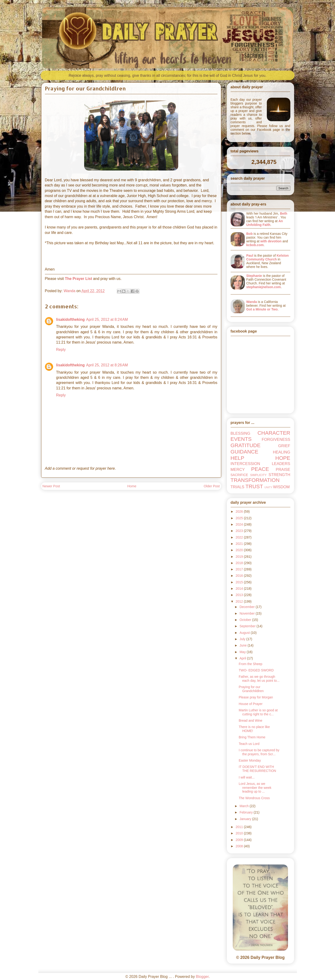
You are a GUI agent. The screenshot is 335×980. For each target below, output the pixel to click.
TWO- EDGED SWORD (256, 670)
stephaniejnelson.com (264, 287)
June (244, 645)
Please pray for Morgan (256, 697)
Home (132, 486)
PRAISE (283, 470)
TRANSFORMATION (255, 480)
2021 (240, 544)
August (245, 633)
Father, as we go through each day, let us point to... (259, 679)
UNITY (268, 487)
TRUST (254, 486)
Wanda (252, 302)
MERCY (238, 470)
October (246, 620)
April (243, 658)
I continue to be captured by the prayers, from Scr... (259, 752)
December (248, 607)
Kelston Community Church (268, 257)
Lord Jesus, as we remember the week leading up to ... (255, 788)
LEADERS (281, 464)
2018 (240, 563)
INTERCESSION (245, 464)
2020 (240, 550)
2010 (240, 833)
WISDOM (281, 487)
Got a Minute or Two (262, 309)
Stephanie (254, 276)
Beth (284, 213)
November (248, 613)
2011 (240, 827)
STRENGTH (279, 475)
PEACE (260, 469)
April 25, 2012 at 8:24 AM (107, 320)
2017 (240, 569)
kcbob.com (255, 245)
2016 (240, 576)
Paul (250, 256)
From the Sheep (250, 664)
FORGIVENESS (276, 440)
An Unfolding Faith (265, 223)
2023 (240, 531)
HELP (238, 458)
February (247, 812)
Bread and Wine (250, 720)
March (245, 806)
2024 (240, 524)
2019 (240, 557)
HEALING (282, 452)
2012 (240, 601)
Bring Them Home (252, 737)
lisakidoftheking (71, 320)
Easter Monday (250, 760)
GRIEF (284, 446)
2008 (240, 846)
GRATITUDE (246, 445)
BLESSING (240, 433)
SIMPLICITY (258, 475)
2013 (240, 595)
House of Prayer (250, 704)
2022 (240, 537)
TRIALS (238, 487)
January (246, 819)
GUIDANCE (244, 452)
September (248, 626)
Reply (61, 350)
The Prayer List (79, 279)
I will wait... (247, 777)
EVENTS (241, 439)
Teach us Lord (249, 744)
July (243, 639)
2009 (240, 840)
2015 (240, 582)
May (243, 652)
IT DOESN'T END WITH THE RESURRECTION (257, 769)
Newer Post (51, 486)
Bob (250, 234)
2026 (240, 511)
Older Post (212, 486)
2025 (240, 518)
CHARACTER (274, 433)
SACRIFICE (239, 475)
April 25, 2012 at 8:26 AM (107, 365)
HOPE (283, 458)
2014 (240, 589)
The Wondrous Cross (254, 798)
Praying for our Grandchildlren (251, 689)
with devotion (271, 241)
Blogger (202, 977)
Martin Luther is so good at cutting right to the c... (258, 712)
